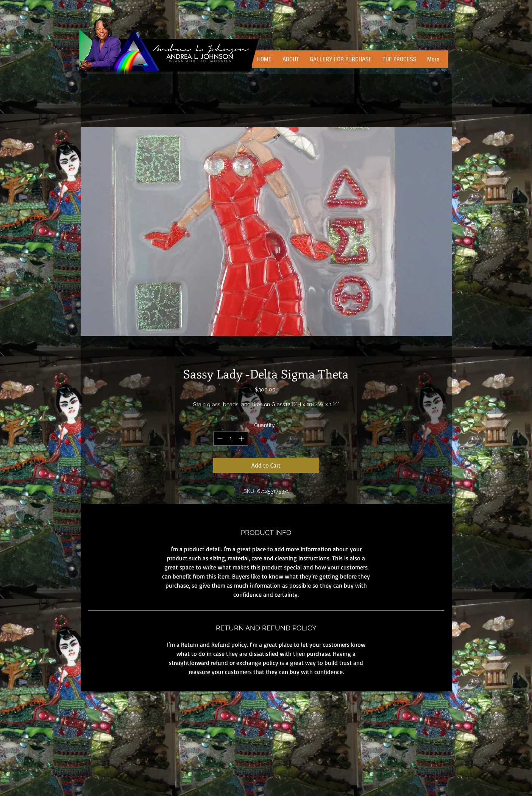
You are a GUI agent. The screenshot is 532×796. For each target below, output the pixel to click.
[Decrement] (219, 439)
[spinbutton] (231, 439)
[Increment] (242, 439)
